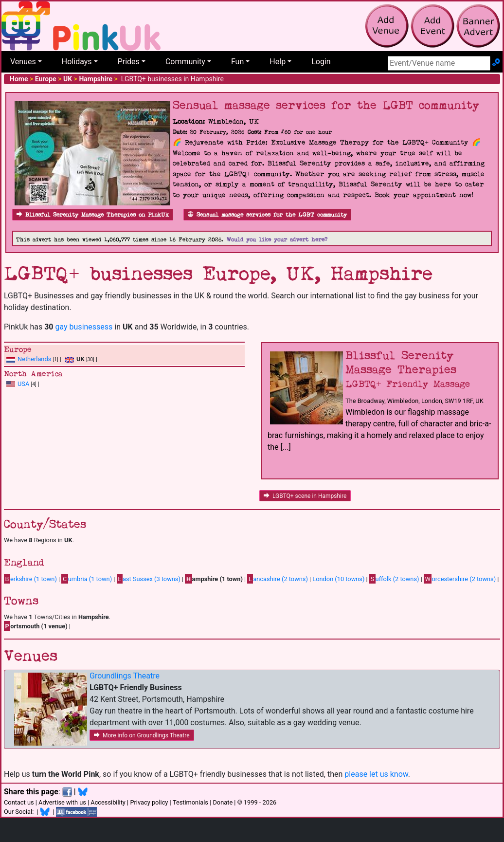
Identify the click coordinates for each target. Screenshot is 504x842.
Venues (23, 62)
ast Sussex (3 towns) (149, 579)
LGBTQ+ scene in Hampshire (305, 496)
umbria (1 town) (87, 579)
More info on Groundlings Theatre (142, 735)
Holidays (77, 62)
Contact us (19, 802)
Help (278, 62)
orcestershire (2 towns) (460, 579)
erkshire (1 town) (30, 579)
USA (23, 384)
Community (185, 62)
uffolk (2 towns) (394, 579)
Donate (223, 802)
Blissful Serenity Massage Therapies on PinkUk (93, 215)
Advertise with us (62, 802)
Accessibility (108, 802)
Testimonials (190, 802)
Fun (237, 62)
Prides (129, 62)
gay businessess (84, 327)
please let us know (376, 774)
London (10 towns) (338, 579)
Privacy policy (149, 802)
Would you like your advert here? (277, 240)
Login (321, 62)
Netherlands (34, 359)
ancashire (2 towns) (277, 579)
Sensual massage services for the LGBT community (267, 215)
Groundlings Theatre (125, 676)
